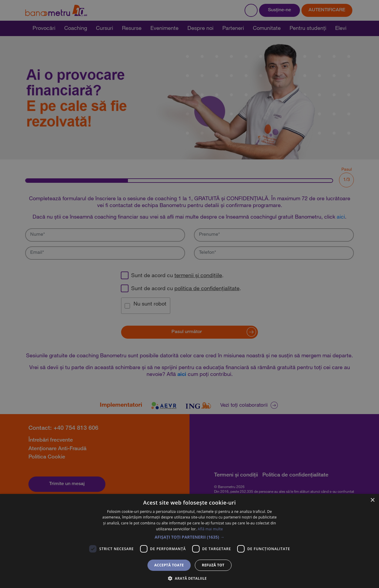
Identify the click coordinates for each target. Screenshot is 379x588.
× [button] (372, 500)
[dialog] (189, 294)
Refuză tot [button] (213, 565)
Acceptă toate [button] (169, 565)
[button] (189, 537)
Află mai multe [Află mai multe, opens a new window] (210, 529)
